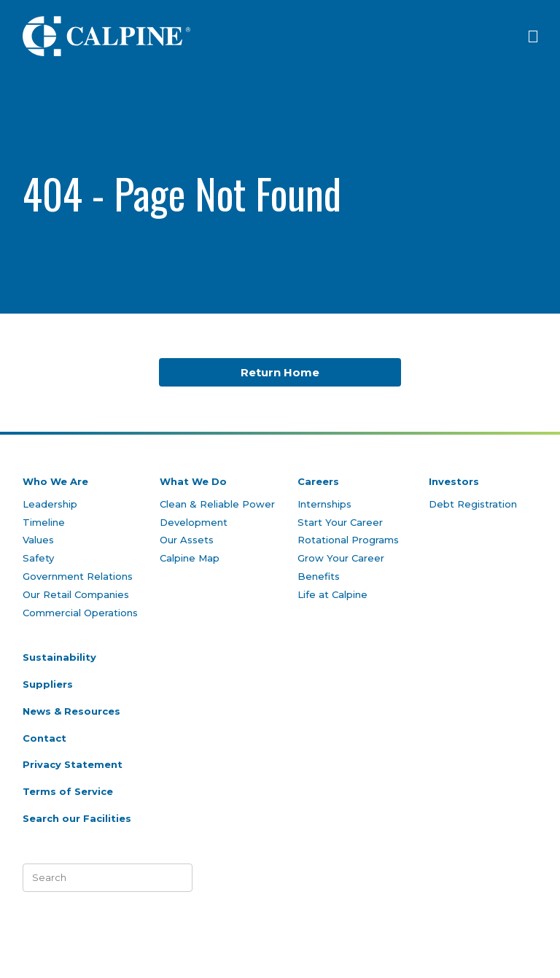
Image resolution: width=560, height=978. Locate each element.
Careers (318, 481)
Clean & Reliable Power (217, 504)
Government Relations (78, 576)
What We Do (193, 481)
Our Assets (187, 540)
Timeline (44, 522)
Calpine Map (190, 558)
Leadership (50, 504)
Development (194, 522)
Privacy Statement (73, 764)
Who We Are (55, 481)
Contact (44, 738)
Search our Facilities (77, 818)
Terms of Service (68, 791)
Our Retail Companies (76, 594)
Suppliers (48, 684)
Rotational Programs (348, 540)
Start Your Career (340, 522)
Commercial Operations (80, 613)
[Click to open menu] (533, 36)
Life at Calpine (332, 594)
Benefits (319, 576)
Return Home (280, 372)
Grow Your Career (341, 558)
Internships (324, 504)
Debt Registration (473, 504)
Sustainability (59, 657)
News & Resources (71, 711)
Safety (38, 558)
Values (38, 540)
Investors (454, 481)
